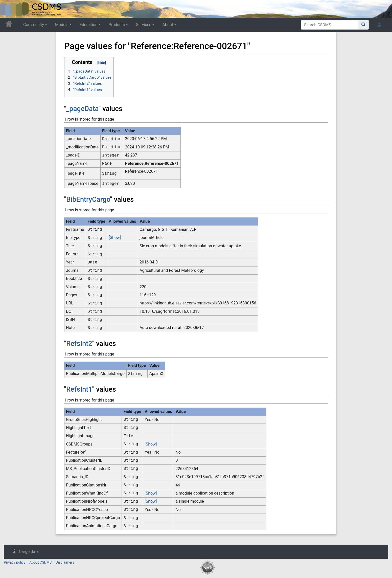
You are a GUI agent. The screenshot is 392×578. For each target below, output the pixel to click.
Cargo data (29, 552)
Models (62, 25)
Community (34, 25)
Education (89, 25)
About (168, 25)
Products (117, 25)
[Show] (115, 238)
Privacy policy (15, 562)
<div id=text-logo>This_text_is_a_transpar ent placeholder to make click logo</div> (8, 9)
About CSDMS (40, 562)
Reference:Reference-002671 (152, 163)
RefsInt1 (79, 389)
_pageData (82, 109)
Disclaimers (65, 562)
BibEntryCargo (88, 199)
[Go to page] (364, 25)
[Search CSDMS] (330, 25)
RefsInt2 (79, 344)
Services (144, 25)
